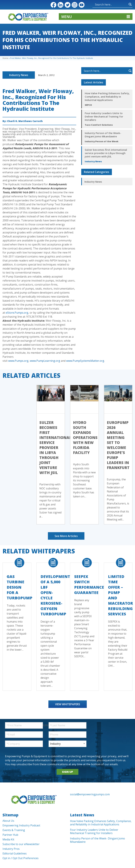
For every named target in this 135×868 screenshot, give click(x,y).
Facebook (53, 5)
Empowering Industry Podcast (21, 825)
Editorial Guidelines (15, 853)
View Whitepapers (68, 704)
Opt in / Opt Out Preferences (21, 858)
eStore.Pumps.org (17, 313)
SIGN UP (67, 772)
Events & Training (14, 830)
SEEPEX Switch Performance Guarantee (89, 584)
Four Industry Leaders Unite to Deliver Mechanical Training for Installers (104, 116)
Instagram (75, 5)
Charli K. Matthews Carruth (25, 121)
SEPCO (88, 105)
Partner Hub (10, 835)
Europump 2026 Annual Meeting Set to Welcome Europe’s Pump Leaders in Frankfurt (118, 445)
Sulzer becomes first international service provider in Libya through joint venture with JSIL (106, 153)
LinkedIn (60, 5)
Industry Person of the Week (102, 141)
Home (5, 58)
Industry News (19, 75)
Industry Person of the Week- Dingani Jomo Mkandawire (103, 135)
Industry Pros (11, 849)
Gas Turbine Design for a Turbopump (20, 587)
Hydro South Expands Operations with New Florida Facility (85, 437)
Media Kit (8, 839)
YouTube (82, 5)
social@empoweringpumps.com (90, 794)
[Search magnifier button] (130, 4)
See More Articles (66, 536)
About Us (8, 821)
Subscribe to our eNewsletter (21, 844)
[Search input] (111, 4)
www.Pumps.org (18, 361)
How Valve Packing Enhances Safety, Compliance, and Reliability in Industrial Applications (107, 97)
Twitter (67, 5)
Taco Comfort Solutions (99, 125)
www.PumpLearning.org (45, 361)
